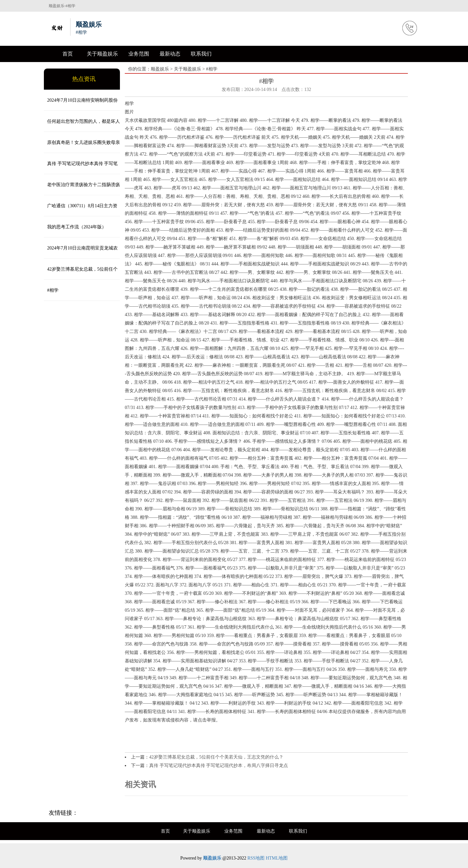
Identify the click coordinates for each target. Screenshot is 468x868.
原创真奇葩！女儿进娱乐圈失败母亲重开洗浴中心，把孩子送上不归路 (82, 147)
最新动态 (170, 54)
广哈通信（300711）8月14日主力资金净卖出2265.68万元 (81, 210)
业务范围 (139, 54)
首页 (68, 54)
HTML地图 (277, 858)
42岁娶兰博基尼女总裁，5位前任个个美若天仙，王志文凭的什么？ (81, 273)
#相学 (53, 290)
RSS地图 (256, 858)
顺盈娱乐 (160, 69)
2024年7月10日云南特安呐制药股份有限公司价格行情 (81, 104)
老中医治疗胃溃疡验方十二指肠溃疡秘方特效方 (82, 189)
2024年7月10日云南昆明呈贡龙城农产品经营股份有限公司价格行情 (81, 252)
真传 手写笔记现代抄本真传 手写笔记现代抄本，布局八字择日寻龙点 (81, 168)
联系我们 (201, 54)
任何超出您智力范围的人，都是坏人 (84, 121)
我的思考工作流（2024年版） (77, 227)
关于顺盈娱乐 (102, 54)
